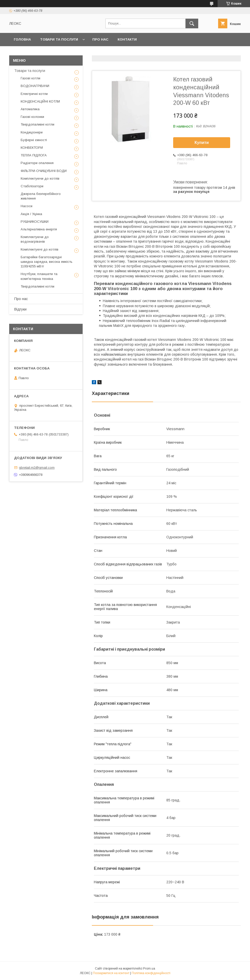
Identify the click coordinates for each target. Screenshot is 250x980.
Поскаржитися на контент (111, 973)
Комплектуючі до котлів (40, 249)
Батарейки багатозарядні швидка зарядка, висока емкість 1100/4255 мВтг (47, 262)
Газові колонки (32, 117)
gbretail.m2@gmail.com (37, 468)
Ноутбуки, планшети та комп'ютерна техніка (39, 276)
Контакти (127, 39)
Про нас (100, 39)
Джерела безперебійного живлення (41, 196)
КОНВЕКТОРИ (32, 148)
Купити (202, 142)
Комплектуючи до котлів (40, 178)
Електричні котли (34, 94)
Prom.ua (149, 969)
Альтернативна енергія (39, 229)
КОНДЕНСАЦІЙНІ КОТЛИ (40, 101)
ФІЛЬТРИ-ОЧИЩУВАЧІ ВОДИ (44, 171)
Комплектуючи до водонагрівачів (35, 239)
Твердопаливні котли (37, 124)
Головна (22, 39)
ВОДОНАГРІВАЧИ (35, 86)
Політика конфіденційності (151, 973)
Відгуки (20, 309)
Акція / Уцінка (31, 214)
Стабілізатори (32, 186)
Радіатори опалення (37, 163)
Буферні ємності (34, 140)
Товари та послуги (59, 39)
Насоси (27, 206)
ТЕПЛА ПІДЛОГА (34, 155)
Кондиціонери (32, 132)
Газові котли (30, 78)
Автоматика (30, 109)
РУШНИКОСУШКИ (35, 222)
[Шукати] (192, 23)
